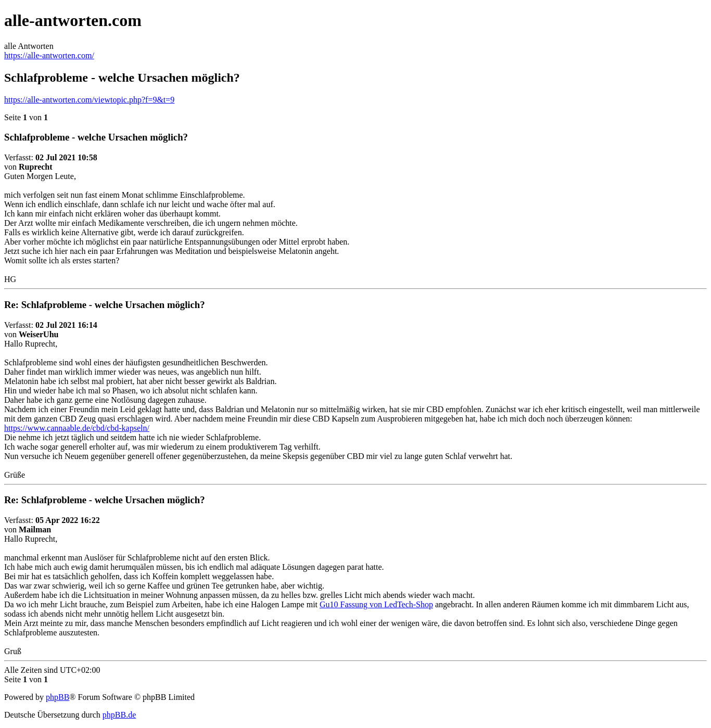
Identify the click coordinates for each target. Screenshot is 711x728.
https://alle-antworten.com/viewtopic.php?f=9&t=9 (89, 100)
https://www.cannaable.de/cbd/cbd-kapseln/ (77, 428)
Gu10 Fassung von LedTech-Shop (376, 604)
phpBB (58, 697)
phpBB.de (119, 715)
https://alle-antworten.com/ (49, 55)
